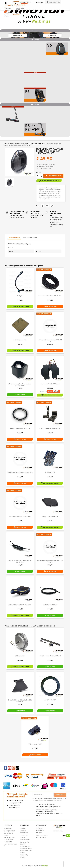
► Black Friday (8, 842)
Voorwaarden (24, 835)
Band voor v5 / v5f (50, 700)
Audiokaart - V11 (50, 472)
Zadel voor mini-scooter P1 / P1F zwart (20, 605)
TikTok (18, 768)
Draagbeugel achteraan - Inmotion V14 (20, 517)
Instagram (14, 768)
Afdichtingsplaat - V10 (20, 340)
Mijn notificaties (41, 837)
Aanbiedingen (8, 828)
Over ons (23, 837)
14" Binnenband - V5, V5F (35, 744)
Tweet (47, 206)
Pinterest (52, 206)
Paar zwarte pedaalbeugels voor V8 (50, 428)
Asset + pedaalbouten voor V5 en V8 (50, 656)
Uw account (41, 825)
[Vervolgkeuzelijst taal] (26, 2)
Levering (23, 828)
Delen (43, 206)
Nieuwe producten (9, 831)
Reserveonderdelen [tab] (30, 238)
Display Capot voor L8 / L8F (50, 517)
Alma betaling (24, 855)
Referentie (11, 244)
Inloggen (39, 833)
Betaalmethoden (25, 840)
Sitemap (22, 857)
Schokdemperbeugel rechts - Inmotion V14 (20, 472)
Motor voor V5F (20, 656)
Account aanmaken (42, 835)
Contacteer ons (58, 831)
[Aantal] (39, 176)
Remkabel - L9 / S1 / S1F (50, 605)
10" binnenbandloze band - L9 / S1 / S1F (50, 296)
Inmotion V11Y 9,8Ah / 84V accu (50, 384)
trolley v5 (20, 296)
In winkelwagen (53, 176)
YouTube (10, 768)
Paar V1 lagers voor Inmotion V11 (20, 428)
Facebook (6, 768)
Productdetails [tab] (14, 238)
